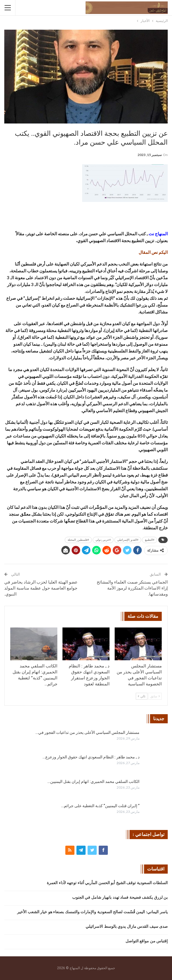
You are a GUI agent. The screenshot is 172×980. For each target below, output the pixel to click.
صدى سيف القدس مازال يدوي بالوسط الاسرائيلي (127, 927)
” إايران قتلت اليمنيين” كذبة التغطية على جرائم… (100, 806)
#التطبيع (150, 540)
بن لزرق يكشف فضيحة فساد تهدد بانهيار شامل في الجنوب (120, 897)
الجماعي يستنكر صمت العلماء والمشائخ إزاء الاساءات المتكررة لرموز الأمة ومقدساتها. (132, 588)
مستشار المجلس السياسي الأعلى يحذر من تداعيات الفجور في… (87, 732)
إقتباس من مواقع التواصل (147, 941)
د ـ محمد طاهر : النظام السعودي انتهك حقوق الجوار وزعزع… (91, 757)
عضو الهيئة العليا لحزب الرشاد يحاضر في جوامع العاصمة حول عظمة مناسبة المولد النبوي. (41, 588)
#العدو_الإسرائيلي (128, 540)
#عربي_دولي (103, 540)
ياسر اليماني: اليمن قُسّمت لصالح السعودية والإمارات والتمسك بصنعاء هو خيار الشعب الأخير (92, 912)
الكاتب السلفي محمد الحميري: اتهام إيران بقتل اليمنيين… (93, 781)
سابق (155, 696)
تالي (142, 696)
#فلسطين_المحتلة (78, 540)
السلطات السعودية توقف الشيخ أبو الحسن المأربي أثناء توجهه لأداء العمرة (107, 883)
